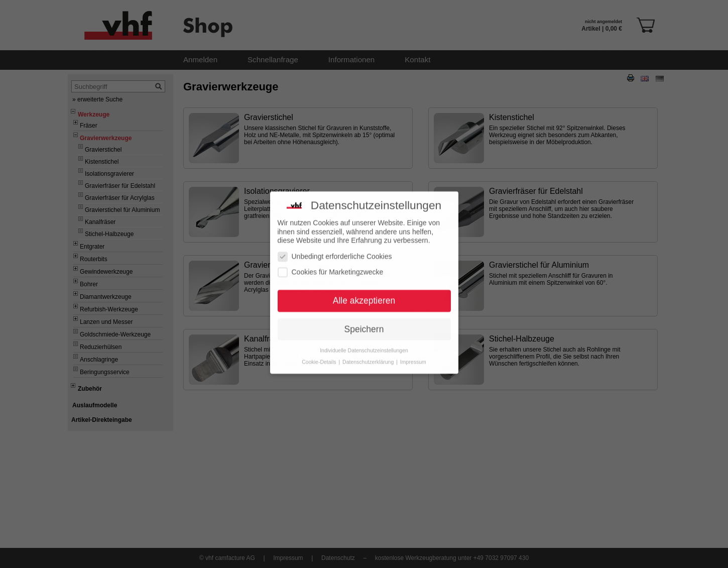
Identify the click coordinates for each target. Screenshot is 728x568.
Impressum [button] (413, 352)
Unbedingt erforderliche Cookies (335, 247)
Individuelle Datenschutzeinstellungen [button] (364, 340)
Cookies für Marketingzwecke (331, 263)
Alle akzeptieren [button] (364, 291)
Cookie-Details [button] (320, 352)
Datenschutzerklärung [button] (369, 352)
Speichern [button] (364, 319)
